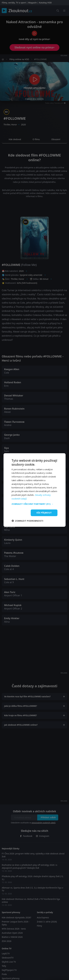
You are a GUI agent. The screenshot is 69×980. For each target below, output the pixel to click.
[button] (34, 504)
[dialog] (34, 490)
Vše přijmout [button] (44, 513)
